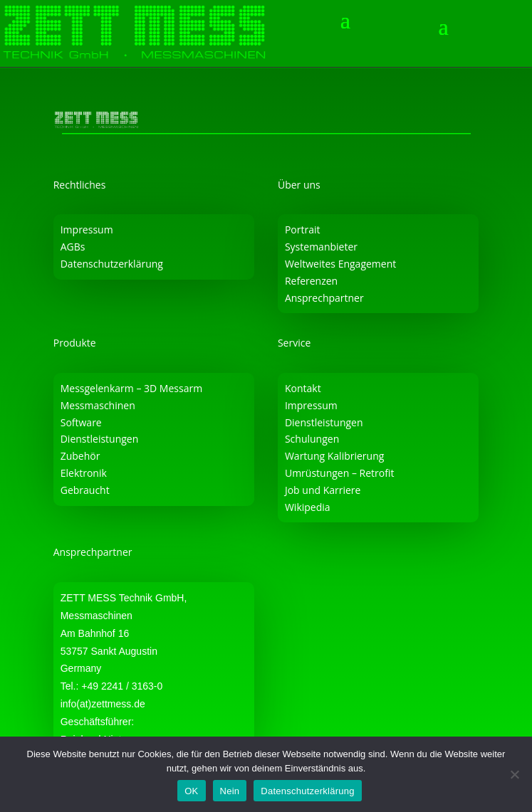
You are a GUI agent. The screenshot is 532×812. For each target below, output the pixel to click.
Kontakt (303, 388)
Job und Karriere (323, 490)
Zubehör (80, 456)
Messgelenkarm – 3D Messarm (131, 388)
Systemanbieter (321, 247)
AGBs (73, 247)
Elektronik (84, 473)
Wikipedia (308, 507)
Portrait (303, 230)
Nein (230, 791)
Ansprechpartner (324, 298)
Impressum (87, 230)
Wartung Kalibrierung (334, 456)
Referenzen (311, 281)
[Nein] (514, 774)
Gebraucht (85, 490)
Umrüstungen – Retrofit (340, 473)
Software (81, 422)
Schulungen (312, 439)
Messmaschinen (98, 405)
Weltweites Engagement (340, 264)
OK (191, 791)
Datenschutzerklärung (112, 264)
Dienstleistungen (100, 439)
